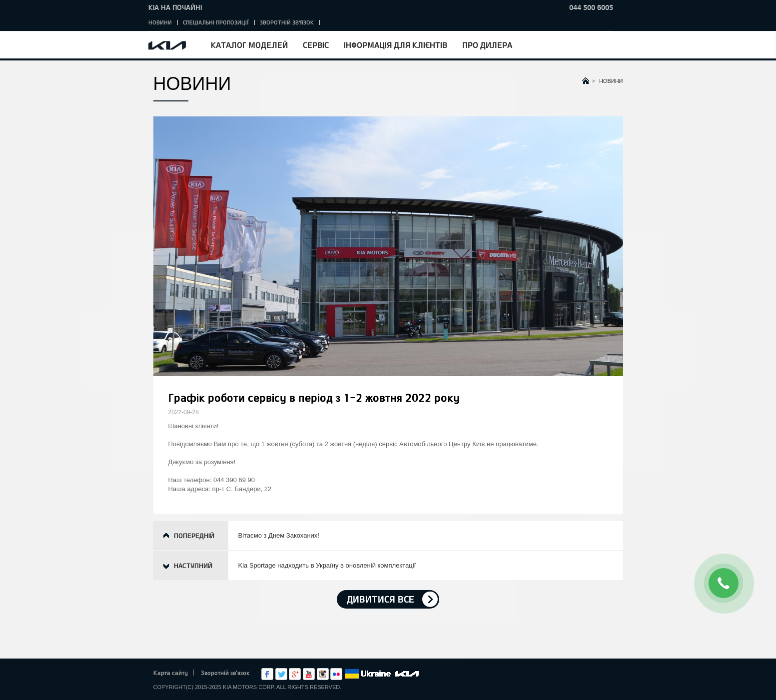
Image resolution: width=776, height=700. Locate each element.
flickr (336, 674)
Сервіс (316, 45)
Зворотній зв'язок (287, 22)
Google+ (295, 674)
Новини (160, 22)
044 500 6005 (591, 7)
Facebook (267, 674)
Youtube (309, 674)
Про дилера (487, 45)
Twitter (281, 674)
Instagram (323, 674)
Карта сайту (171, 673)
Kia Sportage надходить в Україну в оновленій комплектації (327, 565)
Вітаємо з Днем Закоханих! (279, 535)
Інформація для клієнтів (395, 45)
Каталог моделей (249, 45)
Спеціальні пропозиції (216, 22)
